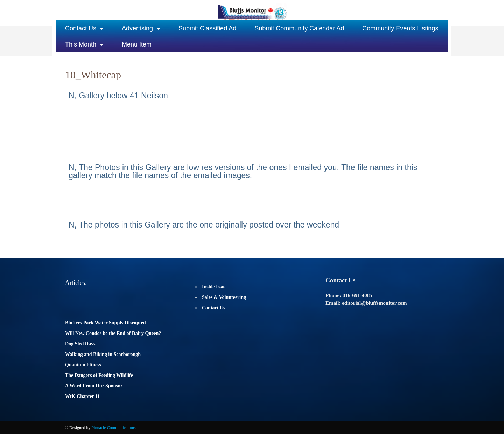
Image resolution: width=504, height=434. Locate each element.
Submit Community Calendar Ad (299, 28)
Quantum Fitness (83, 365)
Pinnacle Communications (113, 428)
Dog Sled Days (80, 344)
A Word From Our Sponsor (94, 386)
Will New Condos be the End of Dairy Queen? (113, 333)
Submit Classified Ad (207, 28)
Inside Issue (214, 287)
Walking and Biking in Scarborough (103, 354)
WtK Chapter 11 (82, 396)
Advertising (141, 28)
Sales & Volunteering (224, 297)
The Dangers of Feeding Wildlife (99, 375)
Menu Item (137, 44)
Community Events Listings (400, 28)
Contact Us (84, 28)
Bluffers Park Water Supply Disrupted (106, 323)
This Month (84, 44)
